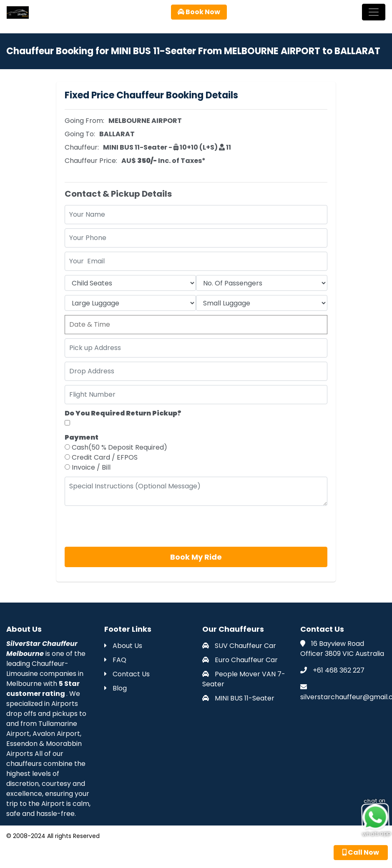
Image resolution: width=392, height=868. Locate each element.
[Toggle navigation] (374, 12)
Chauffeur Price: (91, 161)
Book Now (199, 12)
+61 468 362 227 (339, 670)
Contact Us (127, 674)
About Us (123, 646)
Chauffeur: (82, 147)
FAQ (115, 660)
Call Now (361, 852)
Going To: (80, 134)
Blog (116, 688)
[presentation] (128, 526)
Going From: (84, 121)
